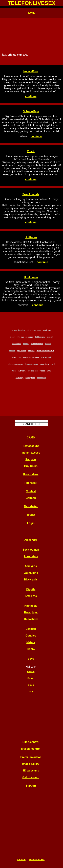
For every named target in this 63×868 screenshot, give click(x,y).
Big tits (31, 589)
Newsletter (31, 506)
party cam (22, 371)
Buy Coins (31, 466)
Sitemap (21, 860)
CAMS (31, 438)
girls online (21, 351)
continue (31, 96)
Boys (31, 659)
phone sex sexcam (16, 364)
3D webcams (31, 771)
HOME (31, 13)
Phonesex (31, 483)
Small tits (31, 596)
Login (31, 523)
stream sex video (34, 330)
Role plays (31, 612)
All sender (31, 540)
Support (31, 786)
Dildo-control (31, 742)
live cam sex (33, 371)
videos (42, 371)
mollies (26, 344)
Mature (31, 642)
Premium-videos (31, 757)
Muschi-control (31, 749)
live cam (31, 351)
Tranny (31, 649)
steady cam (30, 378)
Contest (31, 491)
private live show (19, 330)
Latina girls (31, 573)
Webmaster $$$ (37, 860)
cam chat (46, 357)
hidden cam (40, 337)
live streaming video (31, 357)
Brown (31, 678)
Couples (31, 636)
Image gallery (31, 764)
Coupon (31, 498)
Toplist (31, 515)
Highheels (31, 606)
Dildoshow (31, 619)
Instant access (31, 453)
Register (31, 459)
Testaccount (31, 446)
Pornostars (31, 556)
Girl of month (31, 777)
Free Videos (31, 474)
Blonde (31, 672)
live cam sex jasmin (25, 337)
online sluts (41, 378)
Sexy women (31, 550)
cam (19, 357)
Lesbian (31, 629)
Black (31, 685)
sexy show (45, 364)
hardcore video (37, 344)
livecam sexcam (32, 364)
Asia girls (31, 566)
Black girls (31, 580)
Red (31, 692)
